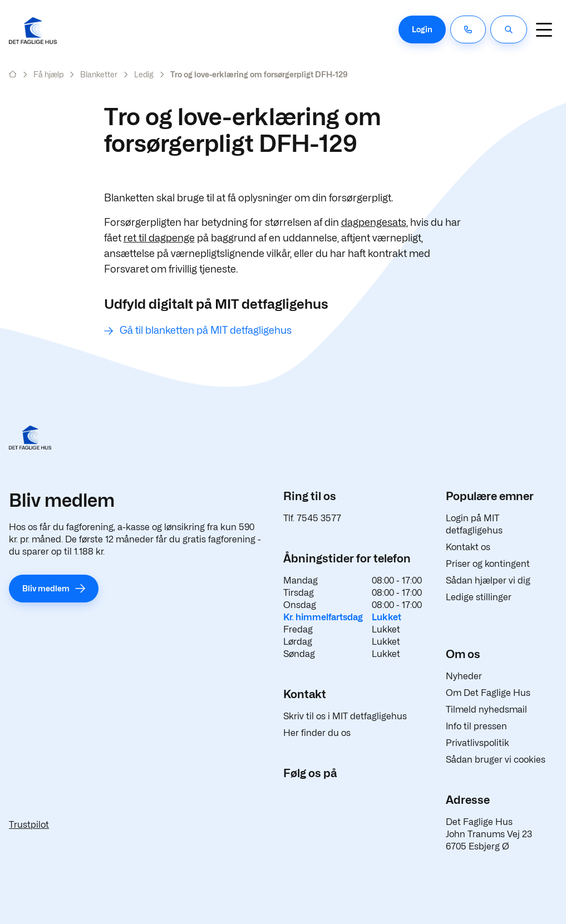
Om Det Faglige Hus (488, 693)
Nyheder (464, 676)
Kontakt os (468, 547)
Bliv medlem (46, 588)
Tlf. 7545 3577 (312, 518)
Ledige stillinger (479, 597)
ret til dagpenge (159, 238)
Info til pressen (476, 726)
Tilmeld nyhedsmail (486, 710)
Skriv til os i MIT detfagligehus (345, 716)
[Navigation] (544, 29)
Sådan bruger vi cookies (496, 760)
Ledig (144, 74)
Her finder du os (317, 733)
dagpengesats (374, 222)
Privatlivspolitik (478, 743)
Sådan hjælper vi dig (488, 580)
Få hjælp (48, 74)
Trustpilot (29, 825)
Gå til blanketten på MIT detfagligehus (206, 330)
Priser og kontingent (488, 564)
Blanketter (99, 74)
